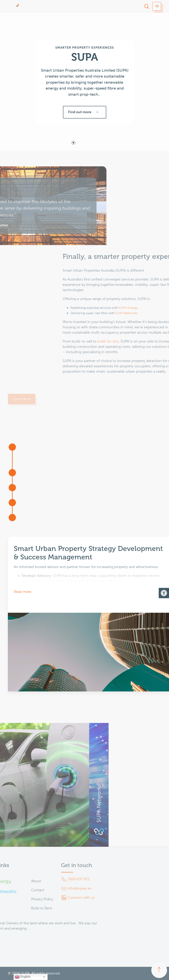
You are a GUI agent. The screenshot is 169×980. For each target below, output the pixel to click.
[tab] (73, 143)
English (23, 977)
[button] (164, 593)
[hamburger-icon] (157, 6)
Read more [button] (23, 592)
